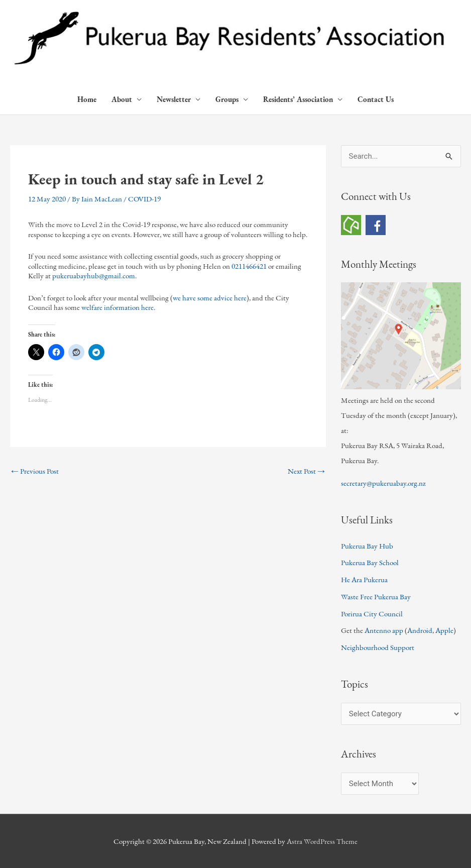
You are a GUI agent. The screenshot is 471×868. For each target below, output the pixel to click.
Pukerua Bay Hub (367, 546)
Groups (227, 99)
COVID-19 (144, 199)
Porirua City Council (372, 614)
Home (87, 99)
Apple (444, 630)
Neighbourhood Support (378, 647)
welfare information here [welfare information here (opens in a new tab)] (117, 307)
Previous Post (35, 471)
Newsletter (174, 99)
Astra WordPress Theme (322, 841)
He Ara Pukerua (364, 579)
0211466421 (249, 266)
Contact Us (376, 99)
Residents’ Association (298, 99)
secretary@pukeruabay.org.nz (383, 483)
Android (420, 630)
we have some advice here (210, 298)
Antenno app (384, 630)
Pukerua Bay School (370, 562)
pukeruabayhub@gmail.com (94, 276)
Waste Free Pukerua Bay (376, 596)
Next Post (306, 471)
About (122, 99)
